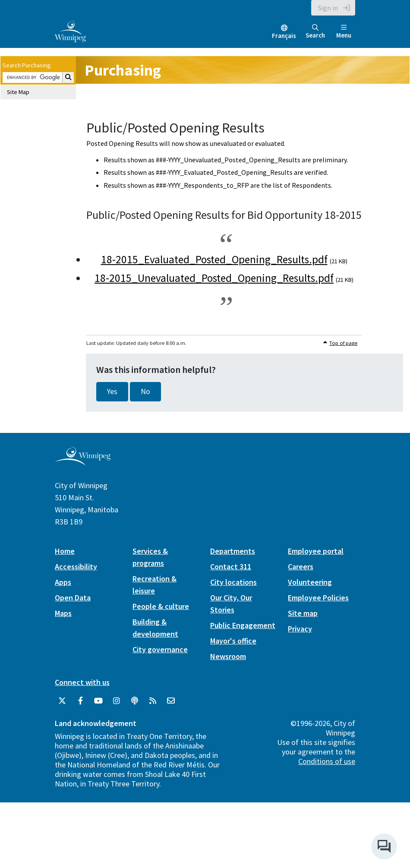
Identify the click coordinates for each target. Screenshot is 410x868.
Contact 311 (231, 567)
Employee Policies (318, 598)
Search (315, 32)
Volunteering (310, 582)
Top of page (343, 343)
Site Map (18, 92)
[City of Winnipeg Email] (171, 701)
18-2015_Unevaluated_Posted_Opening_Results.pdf (214, 278)
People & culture (161, 606)
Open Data (73, 598)
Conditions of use (327, 761)
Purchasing (123, 70)
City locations (233, 582)
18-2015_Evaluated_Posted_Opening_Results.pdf (214, 259)
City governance (160, 649)
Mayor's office (233, 641)
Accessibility (76, 567)
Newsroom (228, 656)
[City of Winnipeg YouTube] (98, 701)
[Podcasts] (135, 701)
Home (65, 551)
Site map (303, 613)
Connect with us (82, 682)
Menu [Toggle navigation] (344, 32)
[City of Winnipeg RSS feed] (153, 701)
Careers (301, 567)
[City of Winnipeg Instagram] (117, 701)
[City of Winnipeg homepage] (83, 462)
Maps (63, 613)
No (145, 391)
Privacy (300, 629)
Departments (233, 551)
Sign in (328, 8)
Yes (112, 391)
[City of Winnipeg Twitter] (62, 701)
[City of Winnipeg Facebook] (80, 701)
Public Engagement (243, 625)
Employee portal (316, 551)
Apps (63, 582)
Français (284, 36)
